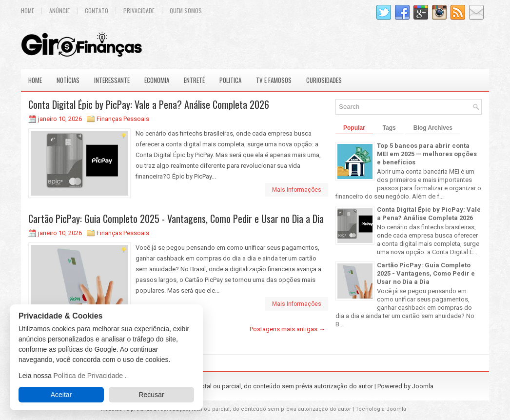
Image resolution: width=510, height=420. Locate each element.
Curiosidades (324, 80)
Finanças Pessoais (123, 119)
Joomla (423, 386)
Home (28, 11)
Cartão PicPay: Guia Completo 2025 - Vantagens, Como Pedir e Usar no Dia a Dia (176, 219)
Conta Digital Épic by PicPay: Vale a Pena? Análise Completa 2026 (149, 104)
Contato (97, 11)
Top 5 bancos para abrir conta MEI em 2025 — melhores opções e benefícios (427, 154)
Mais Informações (297, 190)
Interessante (112, 80)
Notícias (68, 80)
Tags (389, 128)
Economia (157, 80)
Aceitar (61, 395)
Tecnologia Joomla (381, 409)
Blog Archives (433, 128)
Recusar (151, 395)
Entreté (194, 80)
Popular (354, 128)
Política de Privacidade (89, 376)
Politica (230, 80)
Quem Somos (186, 11)
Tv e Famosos (274, 80)
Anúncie (59, 11)
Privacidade (139, 11)
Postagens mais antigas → (287, 329)
